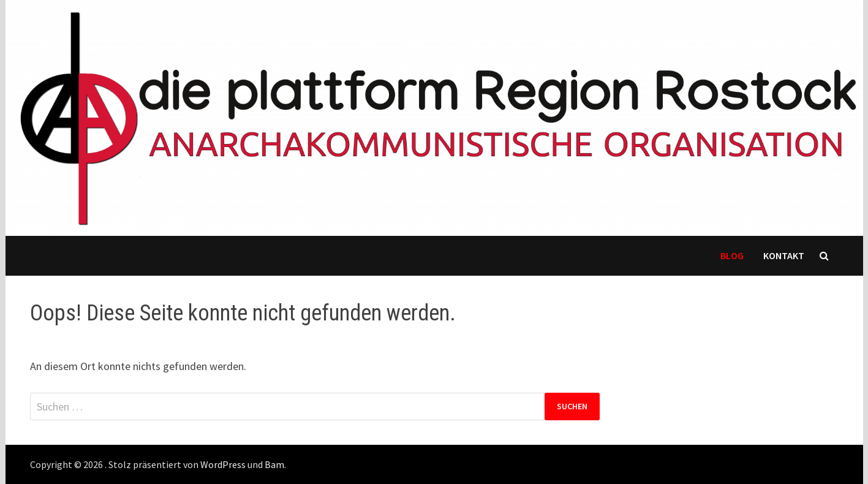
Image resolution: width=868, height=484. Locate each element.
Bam (274, 464)
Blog (732, 255)
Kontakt (784, 255)
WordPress (223, 464)
